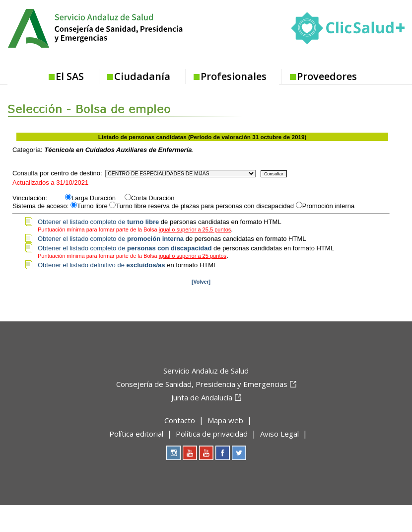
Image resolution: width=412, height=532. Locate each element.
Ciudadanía (142, 76)
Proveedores (327, 76)
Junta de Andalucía (202, 397)
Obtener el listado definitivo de (102, 265)
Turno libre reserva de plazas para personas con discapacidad (205, 206)
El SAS (70, 76)
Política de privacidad (212, 434)
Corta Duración (153, 198)
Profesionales (234, 76)
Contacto (180, 420)
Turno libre (92, 206)
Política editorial (136, 434)
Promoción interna (329, 206)
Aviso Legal (279, 434)
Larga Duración (97, 198)
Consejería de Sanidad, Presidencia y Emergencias (202, 384)
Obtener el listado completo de (98, 222)
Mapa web (225, 420)
